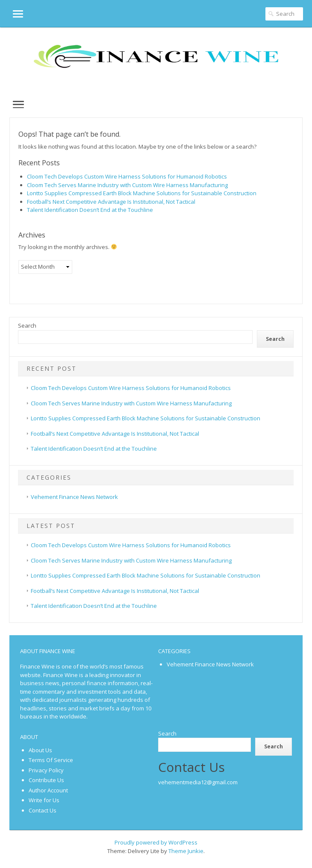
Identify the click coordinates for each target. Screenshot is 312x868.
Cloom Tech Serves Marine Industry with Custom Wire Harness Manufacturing (127, 185)
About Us (40, 750)
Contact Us (43, 810)
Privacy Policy (46, 770)
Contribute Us (46, 780)
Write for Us (44, 800)
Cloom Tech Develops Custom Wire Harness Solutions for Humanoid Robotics (127, 176)
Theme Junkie (186, 851)
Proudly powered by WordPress (156, 842)
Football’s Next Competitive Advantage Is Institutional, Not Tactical (111, 202)
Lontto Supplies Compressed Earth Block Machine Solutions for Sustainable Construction (142, 193)
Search (27, 325)
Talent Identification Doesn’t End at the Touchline (90, 210)
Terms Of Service (51, 760)
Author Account (48, 790)
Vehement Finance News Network (74, 497)
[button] (12, 13)
